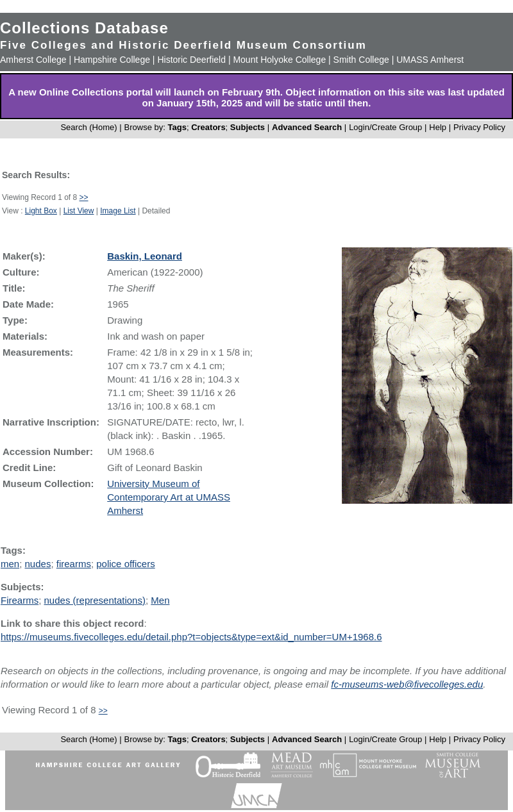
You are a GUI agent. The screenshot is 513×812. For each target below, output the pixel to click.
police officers (125, 564)
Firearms (20, 600)
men (10, 564)
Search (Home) (88, 127)
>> (84, 197)
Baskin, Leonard (145, 256)
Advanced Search (307, 127)
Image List (118, 211)
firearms (74, 564)
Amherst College (33, 60)
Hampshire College (112, 60)
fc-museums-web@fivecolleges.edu (407, 684)
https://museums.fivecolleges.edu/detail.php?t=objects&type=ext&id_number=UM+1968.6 (191, 637)
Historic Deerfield (191, 60)
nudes (38, 564)
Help (438, 127)
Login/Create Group (387, 127)
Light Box (41, 211)
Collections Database (84, 28)
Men (160, 600)
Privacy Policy (479, 127)
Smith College (361, 60)
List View (79, 211)
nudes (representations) (95, 600)
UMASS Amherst (430, 60)
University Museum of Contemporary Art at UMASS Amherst (169, 497)
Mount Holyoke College (279, 60)
